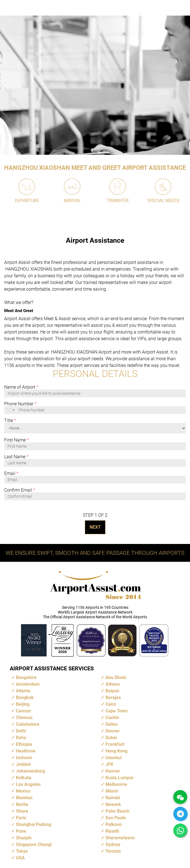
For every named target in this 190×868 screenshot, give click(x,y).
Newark (113, 804)
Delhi (21, 731)
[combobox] (11, 410)
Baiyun (112, 691)
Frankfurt (115, 744)
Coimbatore (28, 724)
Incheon (24, 758)
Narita (22, 804)
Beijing (23, 704)
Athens (113, 684)
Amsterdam (28, 684)
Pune (21, 831)
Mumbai (24, 798)
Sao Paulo (116, 818)
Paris (21, 818)
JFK (109, 764)
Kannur (113, 771)
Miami (112, 791)
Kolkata (24, 778)
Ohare (22, 811)
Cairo (111, 704)
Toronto (113, 851)
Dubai (111, 738)
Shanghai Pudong (34, 824)
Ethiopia (24, 744)
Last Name (16, 457)
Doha (21, 738)
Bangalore (26, 677)
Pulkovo (114, 824)
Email (11, 474)
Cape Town (116, 711)
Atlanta (23, 691)
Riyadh (112, 831)
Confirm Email (20, 490)
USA (20, 858)
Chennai (24, 718)
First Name (16, 440)
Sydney (113, 844)
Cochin (112, 718)
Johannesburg (30, 771)
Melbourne (116, 784)
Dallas (112, 724)
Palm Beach (117, 811)
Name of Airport (21, 387)
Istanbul (114, 758)
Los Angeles (28, 784)
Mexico (23, 791)
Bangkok (25, 697)
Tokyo (22, 851)
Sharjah (24, 838)
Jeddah (23, 764)
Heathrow (26, 751)
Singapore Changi (34, 844)
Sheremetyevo (120, 838)
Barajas (113, 697)
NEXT (95, 527)
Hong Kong (116, 751)
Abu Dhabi (116, 677)
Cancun (23, 711)
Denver (113, 731)
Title (10, 421)
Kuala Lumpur (120, 778)
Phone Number (20, 404)
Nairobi (113, 798)
